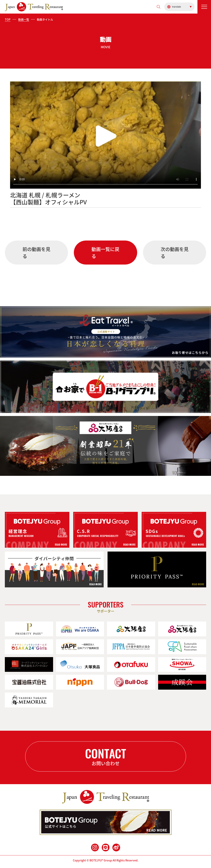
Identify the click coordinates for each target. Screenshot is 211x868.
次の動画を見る (175, 253)
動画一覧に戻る (105, 253)
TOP (8, 19)
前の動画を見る (36, 253)
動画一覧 (24, 19)
